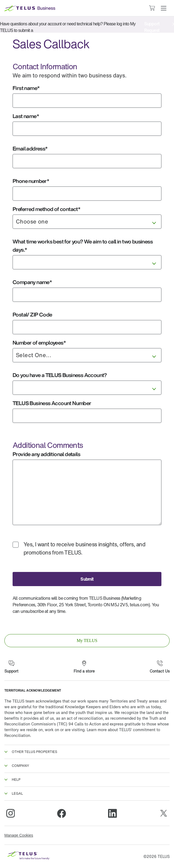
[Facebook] (62, 813)
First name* (26, 88)
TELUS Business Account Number (52, 403)
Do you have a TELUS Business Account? (60, 375)
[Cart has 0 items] (152, 8)
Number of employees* (39, 343)
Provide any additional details (46, 454)
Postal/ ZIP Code (32, 314)
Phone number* (31, 181)
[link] (87, 641)
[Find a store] (84, 667)
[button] (164, 8)
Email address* (30, 148)
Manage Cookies (19, 835)
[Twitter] (164, 813)
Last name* (26, 116)
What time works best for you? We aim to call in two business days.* (83, 245)
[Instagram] (10, 813)
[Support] (11, 667)
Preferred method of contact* (46, 209)
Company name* (32, 282)
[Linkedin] (112, 813)
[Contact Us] (160, 667)
